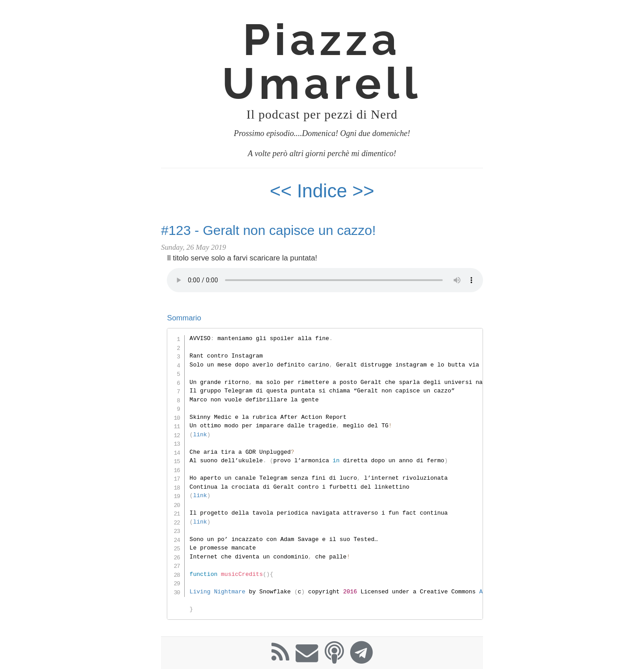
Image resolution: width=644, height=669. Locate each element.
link (200, 435)
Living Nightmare (218, 592)
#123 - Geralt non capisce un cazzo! (268, 230)
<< (281, 191)
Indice (325, 191)
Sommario (184, 318)
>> (363, 191)
